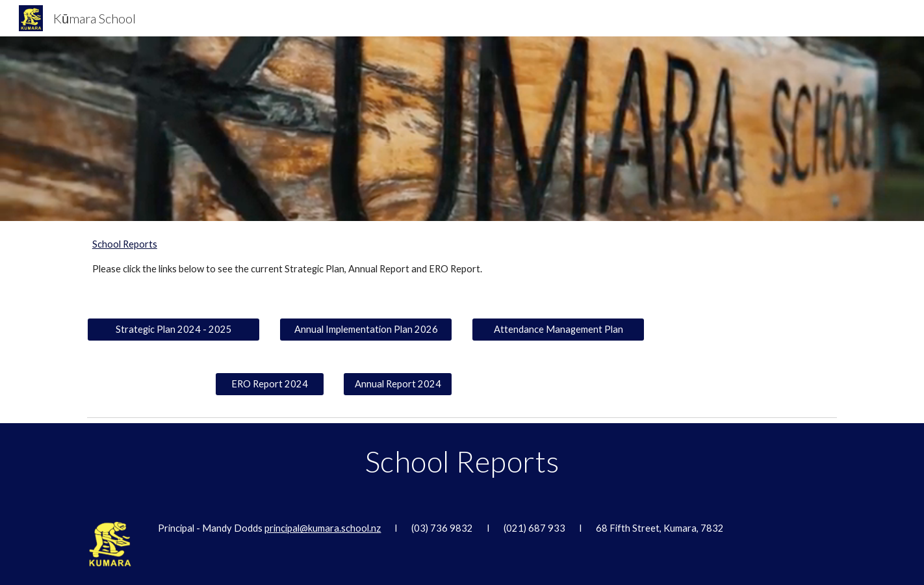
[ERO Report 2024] (270, 384)
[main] (398, 269)
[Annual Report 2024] (398, 384)
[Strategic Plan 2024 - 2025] (173, 330)
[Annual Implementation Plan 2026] (366, 330)
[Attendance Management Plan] (558, 330)
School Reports (125, 244)
